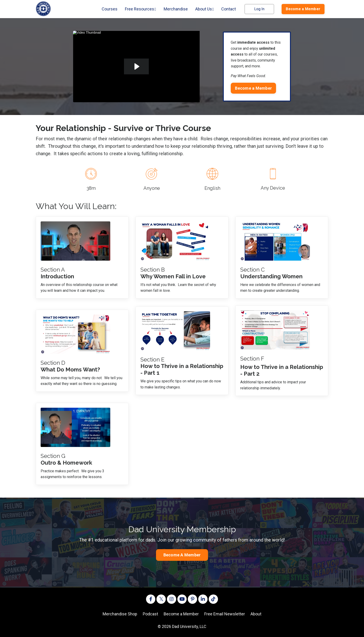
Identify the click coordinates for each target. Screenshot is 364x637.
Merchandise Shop (120, 614)
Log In (259, 9)
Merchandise (176, 9)
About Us (205, 9)
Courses (110, 9)
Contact (229, 9)
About (256, 614)
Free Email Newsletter (225, 614)
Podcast (150, 614)
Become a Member (181, 614)
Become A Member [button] (182, 555)
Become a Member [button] (303, 9)
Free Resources (141, 9)
